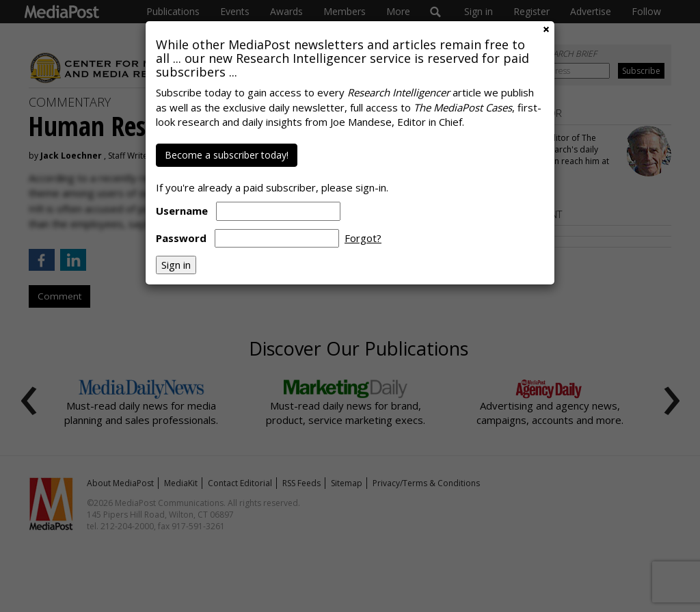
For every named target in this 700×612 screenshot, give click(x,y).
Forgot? (363, 238)
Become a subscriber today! (227, 155)
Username (182, 211)
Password (181, 238)
